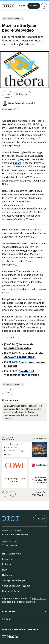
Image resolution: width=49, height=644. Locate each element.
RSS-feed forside (11, 554)
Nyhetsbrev (8, 575)
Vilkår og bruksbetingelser (16, 586)
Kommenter (23, 94)
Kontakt (24, 619)
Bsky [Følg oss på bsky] (5, 570)
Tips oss (40, 519)
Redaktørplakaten (25, 602)
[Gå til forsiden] (8, 6)
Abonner (34, 6)
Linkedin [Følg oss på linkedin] (6, 564)
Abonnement (24, 611)
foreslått (32, 209)
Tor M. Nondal (10, 545)
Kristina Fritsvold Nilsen (15, 535)
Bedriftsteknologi (13, 19)
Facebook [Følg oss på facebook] (8, 559)
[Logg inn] (21, 6)
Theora (17, 163)
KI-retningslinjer (11, 591)
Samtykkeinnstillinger (14, 580)
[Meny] (44, 6)
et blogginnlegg (27, 251)
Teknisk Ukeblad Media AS (26, 629)
